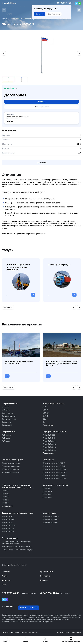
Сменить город (54, 14)
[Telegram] (76, 3)
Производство (47, 572)
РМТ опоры (6, 441)
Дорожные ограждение (11, 463)
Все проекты (8, 387)
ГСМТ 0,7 (5, 497)
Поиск (26, 640)
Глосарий (6, 572)
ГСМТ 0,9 (5, 503)
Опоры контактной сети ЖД (55, 485)
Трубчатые (6, 410)
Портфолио (45, 576)
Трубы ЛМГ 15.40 (49, 438)
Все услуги (8, 307)
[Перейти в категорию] (33, 295)
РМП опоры (6, 435)
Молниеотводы (50, 513)
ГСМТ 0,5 (5, 491)
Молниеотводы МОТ (51, 520)
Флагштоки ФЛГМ (8, 526)
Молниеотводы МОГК (51, 516)
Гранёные (5, 407)
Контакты (6, 580)
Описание (41, 163)
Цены (4, 585)
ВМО (45, 407)
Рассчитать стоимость (29, 608)
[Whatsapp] (80, 3)
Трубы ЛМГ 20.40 (49, 444)
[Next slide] (79, 53)
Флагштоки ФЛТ (8, 532)
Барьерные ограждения (12, 460)
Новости (44, 580)
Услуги (5, 576)
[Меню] (4, 10)
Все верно (40, 14)
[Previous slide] (4, 53)
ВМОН (45, 416)
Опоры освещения (10, 404)
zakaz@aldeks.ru (10, 3)
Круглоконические (9, 419)
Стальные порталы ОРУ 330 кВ (54, 475)
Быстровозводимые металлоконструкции (18, 550)
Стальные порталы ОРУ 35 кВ (54, 463)
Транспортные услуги (59, 264)
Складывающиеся (8, 416)
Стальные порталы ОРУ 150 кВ (54, 469)
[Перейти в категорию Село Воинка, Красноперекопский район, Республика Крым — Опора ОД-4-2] (48, 376)
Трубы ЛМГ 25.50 (49, 450)
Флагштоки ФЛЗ (8, 529)
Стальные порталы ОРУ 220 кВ (54, 472)
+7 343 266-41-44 (49, 593)
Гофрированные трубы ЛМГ (55, 432)
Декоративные (7, 413)
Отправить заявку (42, 107)
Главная (5, 19)
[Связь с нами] (79, 10)
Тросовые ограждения (10, 469)
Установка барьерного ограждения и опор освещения (18, 267)
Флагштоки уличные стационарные (24, 19)
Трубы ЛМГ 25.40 (49, 447)
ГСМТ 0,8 (5, 500)
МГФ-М (46, 410)
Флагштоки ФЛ (7, 523)
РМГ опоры (6, 438)
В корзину (41, 102)
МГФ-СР (46, 413)
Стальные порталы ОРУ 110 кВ (54, 466)
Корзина (45, 640)
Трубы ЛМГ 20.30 (49, 441)
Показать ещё (48, 425)
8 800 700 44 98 (64, 3)
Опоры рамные (8, 432)
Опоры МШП (48, 497)
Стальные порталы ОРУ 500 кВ (55, 478)
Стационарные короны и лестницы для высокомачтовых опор (16, 543)
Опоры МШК (47, 494)
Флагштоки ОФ (46, 19)
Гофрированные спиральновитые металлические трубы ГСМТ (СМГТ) (17, 486)
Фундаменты (7, 425)
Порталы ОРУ (49, 460)
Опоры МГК (47, 488)
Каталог (6, 640)
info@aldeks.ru (9, 607)
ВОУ (44, 419)
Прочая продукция (10, 538)
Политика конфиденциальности (69, 633)
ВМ (44, 422)
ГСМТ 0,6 (5, 494)
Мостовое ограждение (11, 472)
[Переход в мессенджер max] (7, 600)
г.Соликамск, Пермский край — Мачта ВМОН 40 (19, 362)
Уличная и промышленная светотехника (17, 547)
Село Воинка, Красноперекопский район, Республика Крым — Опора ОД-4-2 (62, 363)
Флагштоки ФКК (8, 520)
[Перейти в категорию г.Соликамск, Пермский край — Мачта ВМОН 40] (7, 376)
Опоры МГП (47, 491)
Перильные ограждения (11, 466)
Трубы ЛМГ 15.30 (49, 435)
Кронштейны (7, 422)
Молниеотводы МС (50, 523)
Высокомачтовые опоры (54, 404)
